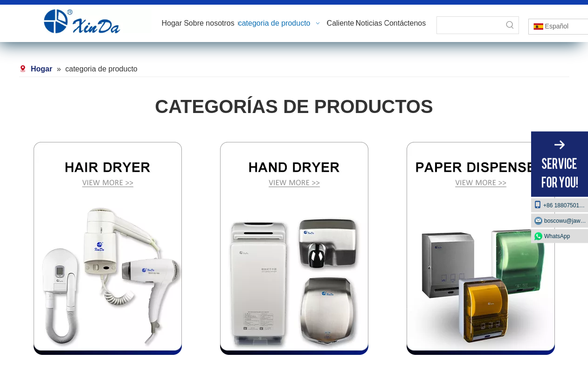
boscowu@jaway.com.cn (566, 220)
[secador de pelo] (108, 248)
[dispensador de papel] (481, 248)
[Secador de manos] (294, 248)
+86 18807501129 (561, 204)
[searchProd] (469, 25)
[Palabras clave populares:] (510, 25)
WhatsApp (557, 236)
